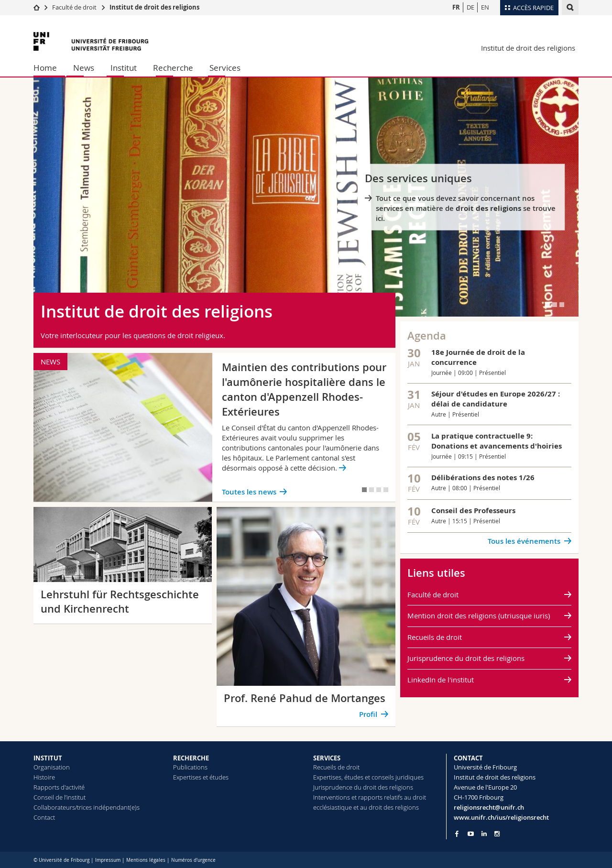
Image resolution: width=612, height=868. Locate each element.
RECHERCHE (191, 758)
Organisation (52, 767)
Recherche (173, 68)
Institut (124, 68)
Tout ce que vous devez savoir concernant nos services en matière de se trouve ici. (466, 208)
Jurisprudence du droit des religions (466, 658)
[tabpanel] (306, 197)
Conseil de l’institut (60, 797)
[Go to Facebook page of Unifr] (457, 834)
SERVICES (327, 758)
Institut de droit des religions (154, 7)
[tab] (547, 305)
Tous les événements (524, 541)
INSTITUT (48, 758)
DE (470, 7)
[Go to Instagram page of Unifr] (497, 834)
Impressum (108, 860)
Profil (368, 714)
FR (456, 7)
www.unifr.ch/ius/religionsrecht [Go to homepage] (501, 817)
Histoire (44, 777)
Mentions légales (146, 860)
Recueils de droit (435, 637)
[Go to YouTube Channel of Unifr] (471, 834)
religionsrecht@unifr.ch (489, 807)
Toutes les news (249, 492)
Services (225, 68)
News (84, 68)
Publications (190, 767)
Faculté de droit (75, 7)
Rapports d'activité (59, 787)
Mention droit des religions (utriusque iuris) (479, 615)
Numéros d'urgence (193, 860)
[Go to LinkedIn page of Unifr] (484, 834)
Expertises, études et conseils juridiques (368, 777)
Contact (44, 817)
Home (45, 68)
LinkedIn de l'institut (441, 680)
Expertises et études (201, 777)
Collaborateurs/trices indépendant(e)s (87, 807)
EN (485, 7)
